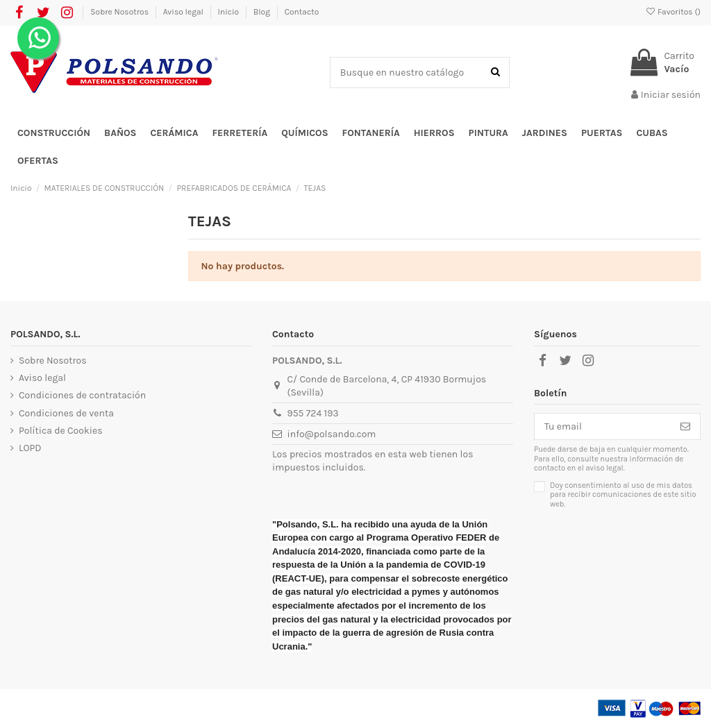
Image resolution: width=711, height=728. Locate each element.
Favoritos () (673, 12)
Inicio (229, 12)
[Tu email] (603, 427)
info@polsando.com (332, 434)
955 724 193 (313, 413)
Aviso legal (184, 12)
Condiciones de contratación (82, 395)
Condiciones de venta (66, 413)
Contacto (302, 12)
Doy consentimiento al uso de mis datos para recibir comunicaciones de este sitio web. (623, 495)
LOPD (30, 448)
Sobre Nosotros (120, 12)
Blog (263, 12)
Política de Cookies (60, 431)
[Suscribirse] (685, 427)
